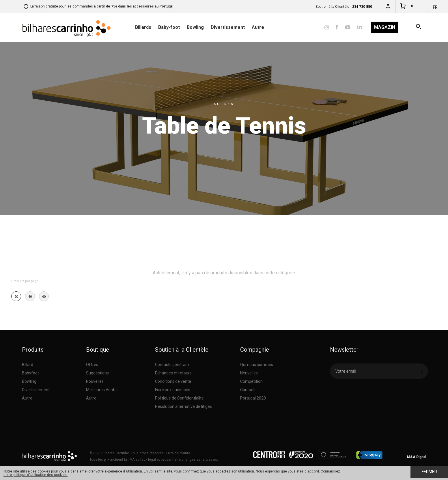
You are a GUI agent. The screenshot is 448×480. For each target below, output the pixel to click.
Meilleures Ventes (102, 390)
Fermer (429, 472)
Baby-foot (169, 27)
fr (435, 7)
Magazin (385, 27)
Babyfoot (30, 373)
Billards (143, 27)
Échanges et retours (173, 373)
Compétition (251, 381)
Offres (92, 365)
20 (16, 297)
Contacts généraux (172, 365)
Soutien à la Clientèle (182, 350)
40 (30, 297)
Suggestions (97, 373)
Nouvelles (95, 381)
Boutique (98, 350)
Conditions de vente (173, 381)
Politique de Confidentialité (179, 398)
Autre (258, 27)
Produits (33, 350)
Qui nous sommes (257, 365)
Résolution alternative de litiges (183, 406)
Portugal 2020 (253, 398)
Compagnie (255, 350)
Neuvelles (249, 373)
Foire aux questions (173, 390)
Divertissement (228, 27)
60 (44, 297)
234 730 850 (362, 7)
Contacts (248, 390)
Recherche (419, 27)
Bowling (195, 27)
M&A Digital (417, 457)
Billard (28, 365)
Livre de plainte (178, 453)
